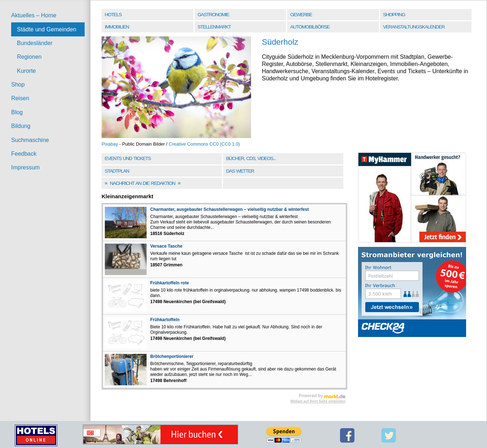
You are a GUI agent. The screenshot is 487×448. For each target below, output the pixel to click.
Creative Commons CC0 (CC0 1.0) (204, 144)
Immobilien (117, 27)
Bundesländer (35, 43)
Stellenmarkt (214, 27)
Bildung (21, 126)
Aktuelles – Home (34, 15)
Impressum (25, 167)
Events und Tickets (128, 158)
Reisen (20, 98)
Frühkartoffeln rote (169, 283)
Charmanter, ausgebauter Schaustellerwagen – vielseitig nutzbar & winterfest (229, 209)
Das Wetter (240, 171)
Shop (18, 85)
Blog (17, 112)
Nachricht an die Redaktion (143, 183)
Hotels (113, 15)
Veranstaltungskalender (414, 27)
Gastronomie (213, 15)
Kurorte (26, 71)
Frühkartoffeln (165, 320)
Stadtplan (117, 171)
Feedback (24, 154)
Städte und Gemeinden (47, 29)
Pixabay (110, 144)
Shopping (394, 15)
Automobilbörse (310, 27)
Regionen (29, 57)
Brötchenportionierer (172, 356)
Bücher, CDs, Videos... (251, 158)
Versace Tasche (166, 246)
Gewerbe (301, 15)
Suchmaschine (30, 140)
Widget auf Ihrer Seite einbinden (318, 401)
